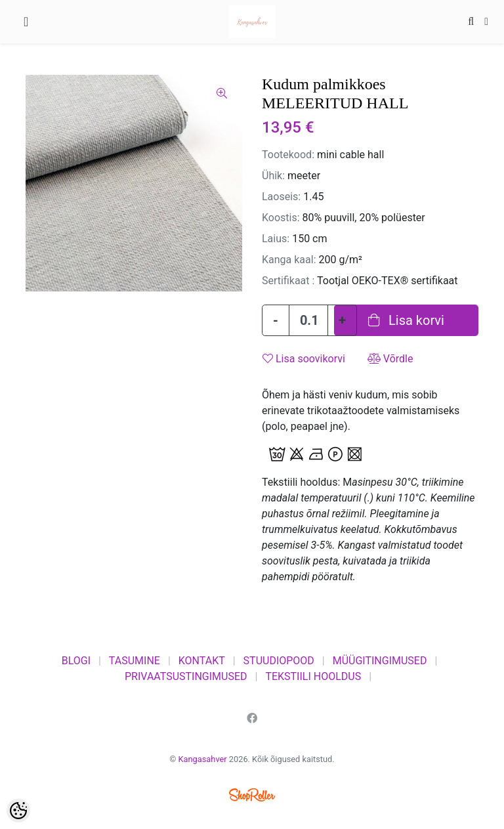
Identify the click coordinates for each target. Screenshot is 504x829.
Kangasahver (203, 759)
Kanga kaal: (289, 260)
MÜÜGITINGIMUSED (380, 661)
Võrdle (390, 359)
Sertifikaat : (288, 281)
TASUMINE (135, 661)
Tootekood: (288, 155)
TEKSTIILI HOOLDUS (313, 676)
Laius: (276, 239)
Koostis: (281, 218)
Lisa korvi (406, 320)
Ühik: (273, 176)
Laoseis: (281, 197)
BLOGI (76, 661)
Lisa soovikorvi (304, 359)
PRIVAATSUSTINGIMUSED (186, 676)
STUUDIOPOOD (279, 661)
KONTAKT (202, 661)
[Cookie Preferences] (18, 811)
